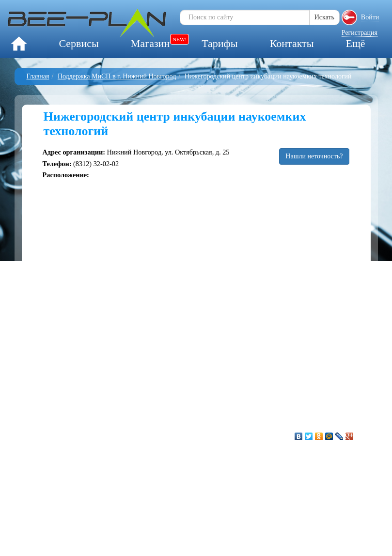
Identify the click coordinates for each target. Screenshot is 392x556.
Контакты (292, 43)
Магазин (150, 43)
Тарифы (220, 43)
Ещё (355, 43)
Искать (324, 17)
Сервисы (78, 43)
